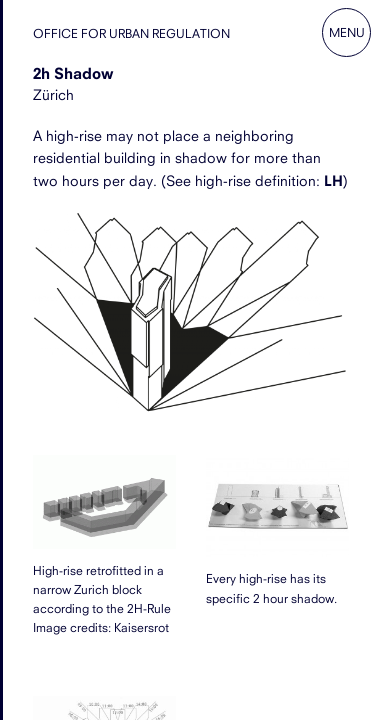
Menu (347, 32)
